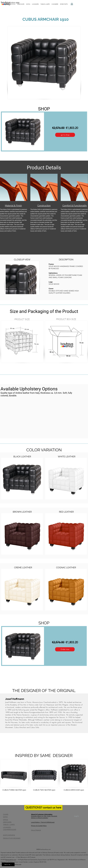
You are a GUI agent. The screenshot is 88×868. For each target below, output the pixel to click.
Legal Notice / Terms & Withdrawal (43, 822)
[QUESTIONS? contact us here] (43, 808)
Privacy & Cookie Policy (39, 826)
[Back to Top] (8, 864)
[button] (72, 4)
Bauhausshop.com (11, 860)
